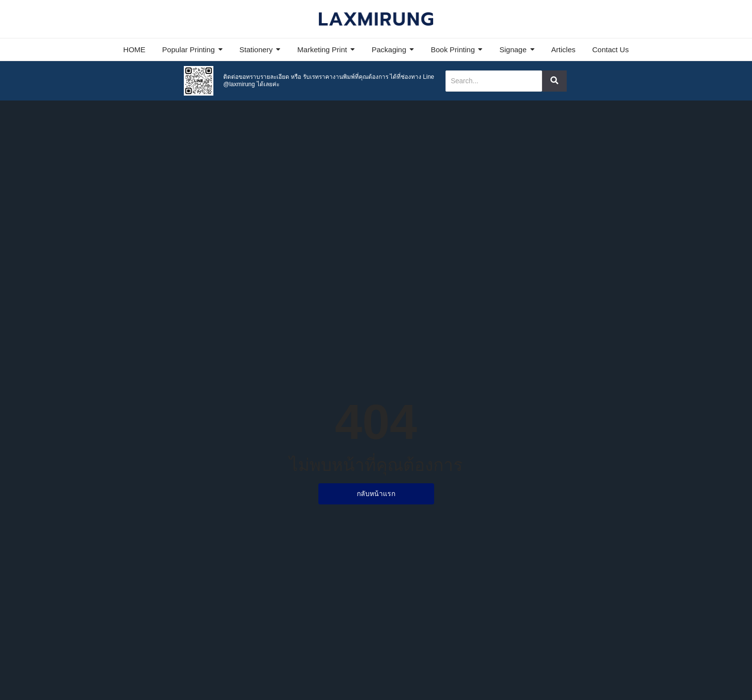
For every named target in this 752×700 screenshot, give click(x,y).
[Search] (494, 81)
